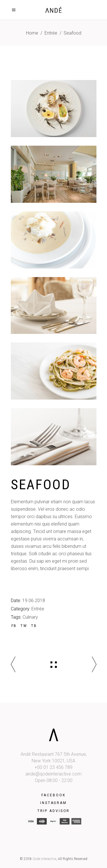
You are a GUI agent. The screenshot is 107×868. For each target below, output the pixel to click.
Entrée (51, 33)
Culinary (30, 617)
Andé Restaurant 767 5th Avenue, (54, 754)
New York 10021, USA (53, 761)
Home (32, 33)
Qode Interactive (44, 859)
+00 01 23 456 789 (53, 767)
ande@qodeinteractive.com (53, 774)
